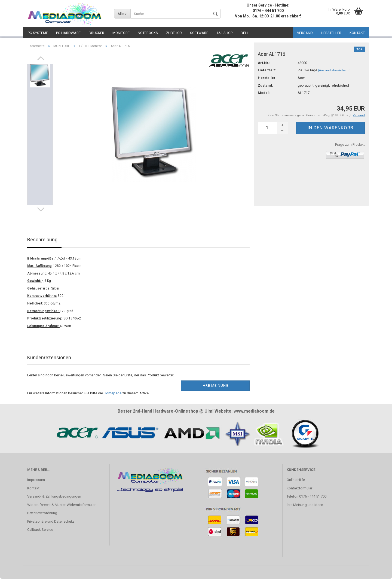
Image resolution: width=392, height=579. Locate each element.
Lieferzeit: (267, 70)
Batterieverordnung (42, 513)
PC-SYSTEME (38, 33)
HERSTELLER (331, 33)
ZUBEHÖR (174, 33)
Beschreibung (42, 240)
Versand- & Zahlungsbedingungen (54, 496)
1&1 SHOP (224, 33)
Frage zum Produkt (350, 144)
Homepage (113, 393)
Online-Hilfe (296, 480)
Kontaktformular (299, 488)
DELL (245, 33)
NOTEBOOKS (148, 33)
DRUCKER (97, 33)
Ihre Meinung (215, 386)
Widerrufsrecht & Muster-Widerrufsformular (61, 505)
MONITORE (121, 33)
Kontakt (33, 488)
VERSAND (305, 33)
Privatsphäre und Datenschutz (51, 521)
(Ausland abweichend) (334, 70)
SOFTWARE (199, 33)
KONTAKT (357, 33)
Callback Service (40, 530)
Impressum (36, 480)
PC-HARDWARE (68, 33)
